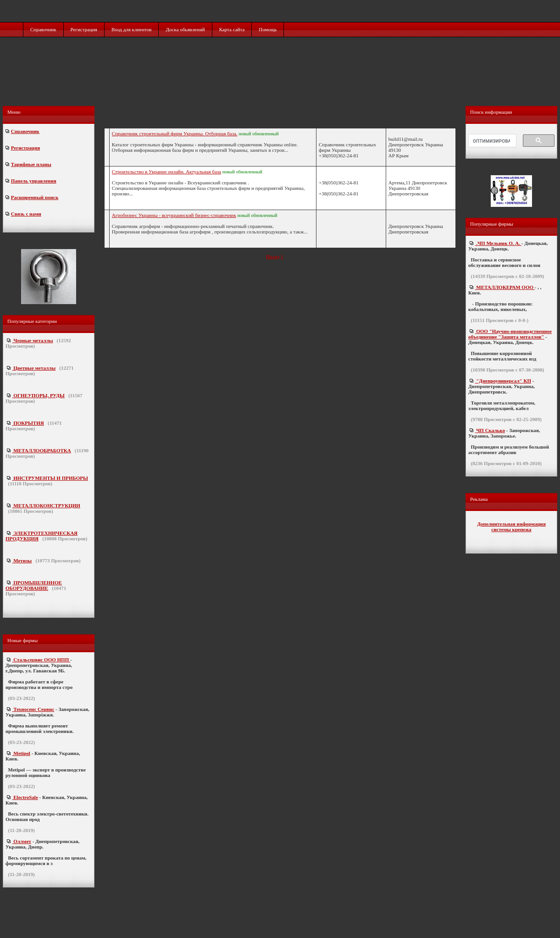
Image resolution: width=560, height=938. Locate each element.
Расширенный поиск (35, 197)
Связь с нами (26, 214)
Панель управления (34, 181)
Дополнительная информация (511, 524)
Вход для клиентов (132, 29)
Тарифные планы (31, 164)
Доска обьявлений (185, 29)
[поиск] (491, 141)
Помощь (268, 29)
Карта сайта (232, 29)
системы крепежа (511, 529)
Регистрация (84, 29)
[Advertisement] (281, 81)
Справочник (43, 29)
